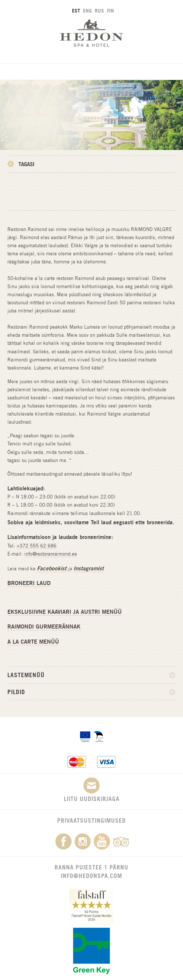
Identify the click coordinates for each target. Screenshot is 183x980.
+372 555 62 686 (37, 546)
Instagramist (89, 568)
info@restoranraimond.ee (51, 554)
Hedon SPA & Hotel (91, 33)
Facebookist (52, 568)
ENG (87, 10)
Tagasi (26, 164)
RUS (99, 10)
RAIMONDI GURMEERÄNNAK (44, 626)
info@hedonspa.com (91, 876)
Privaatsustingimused (91, 820)
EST (76, 10)
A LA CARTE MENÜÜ (33, 642)
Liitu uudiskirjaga (92, 790)
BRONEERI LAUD (29, 583)
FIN (111, 10)
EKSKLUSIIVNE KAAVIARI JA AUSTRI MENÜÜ (65, 612)
